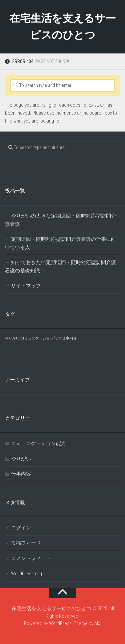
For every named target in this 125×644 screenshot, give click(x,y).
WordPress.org (26, 574)
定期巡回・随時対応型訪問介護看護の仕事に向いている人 (60, 243)
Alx (97, 623)
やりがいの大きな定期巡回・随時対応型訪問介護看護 (60, 220)
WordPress (60, 623)
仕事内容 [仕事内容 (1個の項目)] (69, 338)
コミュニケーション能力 (38, 443)
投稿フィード (26, 543)
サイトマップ (26, 286)
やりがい (21, 459)
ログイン (21, 528)
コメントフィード (31, 558)
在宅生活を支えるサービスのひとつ (62, 27)
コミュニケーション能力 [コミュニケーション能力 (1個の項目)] (41, 338)
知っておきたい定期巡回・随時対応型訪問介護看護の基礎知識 (60, 267)
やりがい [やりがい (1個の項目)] (12, 338)
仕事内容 (21, 474)
